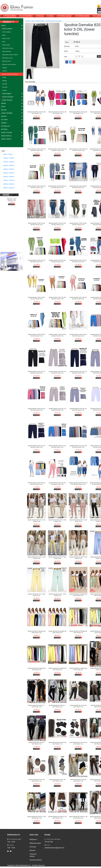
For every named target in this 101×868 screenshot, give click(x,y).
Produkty (27, 21)
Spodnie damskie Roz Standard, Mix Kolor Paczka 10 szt (78, 595)
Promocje (33, 847)
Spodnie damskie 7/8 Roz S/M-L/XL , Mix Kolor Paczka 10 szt (57, 187)
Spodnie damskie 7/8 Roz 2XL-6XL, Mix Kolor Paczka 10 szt (78, 187)
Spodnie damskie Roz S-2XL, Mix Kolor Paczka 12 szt (37, 780)
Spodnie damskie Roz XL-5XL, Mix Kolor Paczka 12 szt (78, 706)
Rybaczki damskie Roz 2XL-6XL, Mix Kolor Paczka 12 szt (57, 113)
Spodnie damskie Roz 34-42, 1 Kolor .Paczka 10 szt (37, 521)
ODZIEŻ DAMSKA (40, 21)
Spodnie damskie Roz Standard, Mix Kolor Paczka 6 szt (78, 632)
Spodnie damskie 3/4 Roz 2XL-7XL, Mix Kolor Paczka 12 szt (57, 409)
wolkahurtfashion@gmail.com (54, 848)
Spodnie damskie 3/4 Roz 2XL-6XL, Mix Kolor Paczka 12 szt (37, 409)
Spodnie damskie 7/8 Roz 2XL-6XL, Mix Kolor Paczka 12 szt (78, 446)
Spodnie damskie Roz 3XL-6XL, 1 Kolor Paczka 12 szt (37, 743)
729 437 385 (49, 842)
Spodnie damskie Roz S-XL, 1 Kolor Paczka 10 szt (37, 595)
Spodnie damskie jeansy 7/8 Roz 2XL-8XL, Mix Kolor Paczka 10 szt (78, 484)
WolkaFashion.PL (25, 865)
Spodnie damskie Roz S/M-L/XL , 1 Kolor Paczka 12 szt (37, 706)
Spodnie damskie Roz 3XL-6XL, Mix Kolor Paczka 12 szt (57, 743)
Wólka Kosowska (35, 843)
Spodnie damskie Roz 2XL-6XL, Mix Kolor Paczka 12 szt (78, 743)
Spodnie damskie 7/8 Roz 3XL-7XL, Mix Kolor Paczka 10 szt (37, 372)
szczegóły (11, 202)
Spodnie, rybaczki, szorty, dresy (54, 21)
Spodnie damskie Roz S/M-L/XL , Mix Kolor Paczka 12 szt (37, 817)
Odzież (33, 21)
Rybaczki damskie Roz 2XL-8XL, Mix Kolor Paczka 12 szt (37, 113)
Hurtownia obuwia (36, 860)
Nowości (32, 850)
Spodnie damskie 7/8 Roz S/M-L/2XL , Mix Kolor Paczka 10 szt (37, 150)
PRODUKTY (33, 840)
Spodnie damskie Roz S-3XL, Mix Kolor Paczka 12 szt (78, 780)
